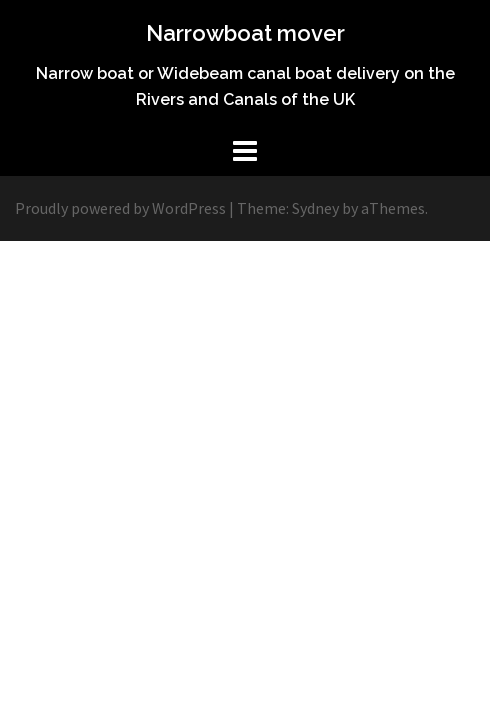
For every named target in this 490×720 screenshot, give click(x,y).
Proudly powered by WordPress (120, 208)
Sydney (315, 208)
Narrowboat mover (245, 33)
